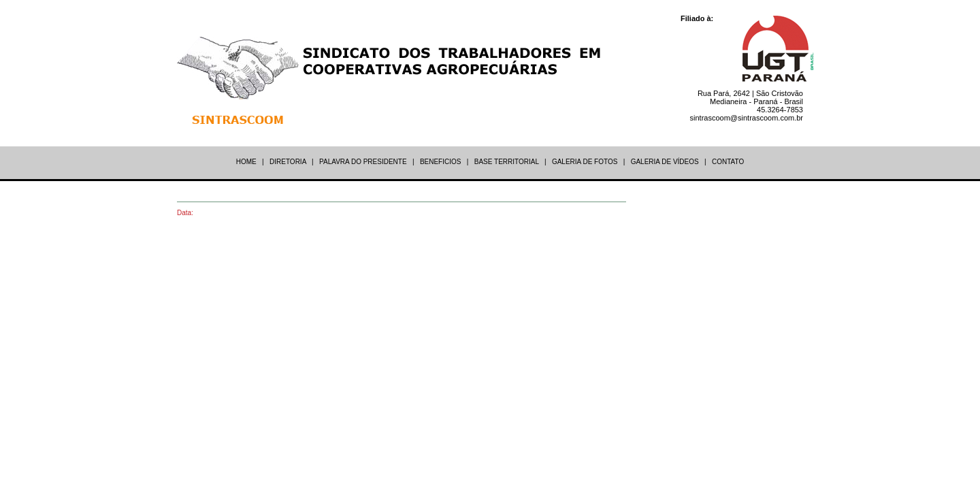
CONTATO (728, 162)
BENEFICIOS (441, 162)
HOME (246, 162)
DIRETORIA (288, 162)
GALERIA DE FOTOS (585, 162)
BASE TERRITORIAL (507, 162)
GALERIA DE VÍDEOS (665, 162)
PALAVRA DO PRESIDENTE (363, 162)
